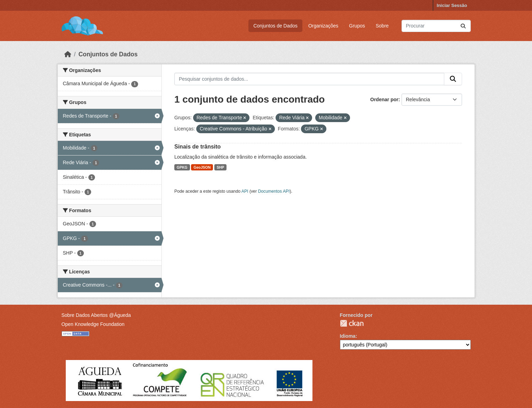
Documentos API (274, 191)
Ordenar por (384, 99)
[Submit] (463, 26)
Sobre (382, 26)
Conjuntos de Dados (275, 26)
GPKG (182, 167)
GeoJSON (202, 167)
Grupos (357, 26)
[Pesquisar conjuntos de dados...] (436, 26)
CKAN (352, 323)
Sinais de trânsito (197, 147)
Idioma (348, 336)
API (245, 191)
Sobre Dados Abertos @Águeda (96, 315)
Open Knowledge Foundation (93, 324)
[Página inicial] (68, 54)
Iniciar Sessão (452, 5)
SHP (221, 167)
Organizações (323, 26)
